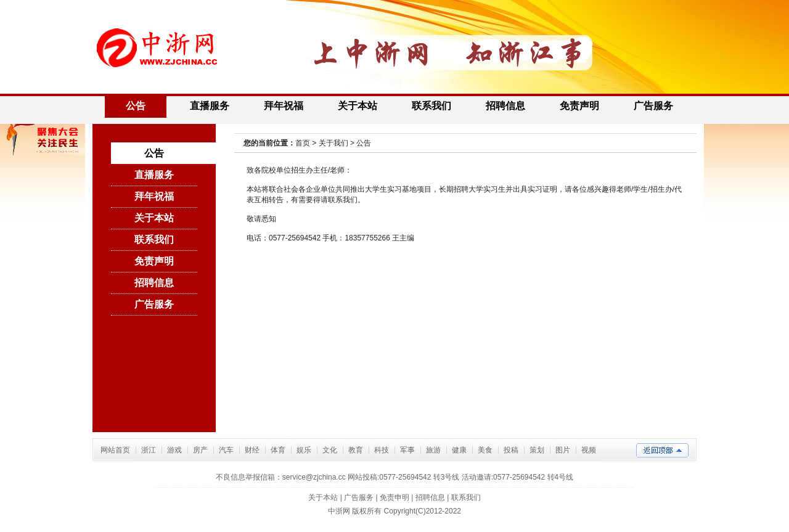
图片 (563, 450)
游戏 (174, 450)
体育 (278, 450)
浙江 (149, 450)
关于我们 (333, 143)
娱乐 (304, 450)
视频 (589, 450)
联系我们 (431, 106)
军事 (407, 450)
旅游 (433, 450)
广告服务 (653, 106)
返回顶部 (662, 450)
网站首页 (115, 450)
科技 (382, 450)
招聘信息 (505, 106)
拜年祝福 (284, 106)
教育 (356, 450)
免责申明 (394, 497)
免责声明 (579, 106)
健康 (459, 450)
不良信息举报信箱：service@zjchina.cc (282, 477)
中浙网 (339, 511)
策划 (537, 450)
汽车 (226, 450)
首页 (303, 143)
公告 (136, 106)
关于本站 (358, 106)
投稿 (511, 450)
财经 (252, 450)
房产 (200, 450)
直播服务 (210, 106)
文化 (330, 450)
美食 (485, 450)
